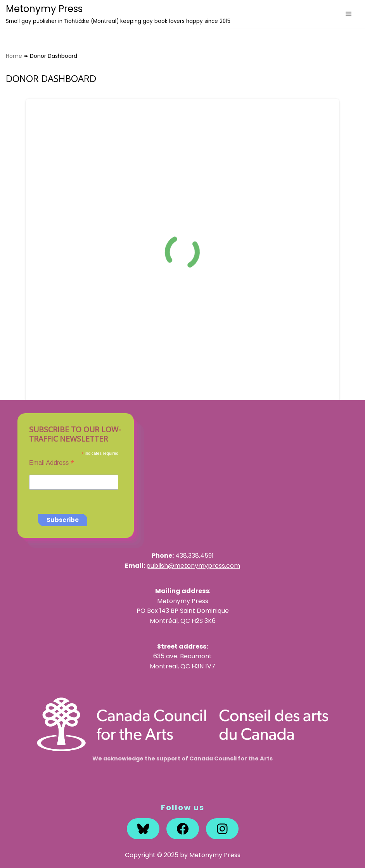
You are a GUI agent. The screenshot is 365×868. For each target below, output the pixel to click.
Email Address (52, 463)
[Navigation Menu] (349, 14)
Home (14, 56)
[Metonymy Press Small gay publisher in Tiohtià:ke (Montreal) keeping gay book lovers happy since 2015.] (119, 14)
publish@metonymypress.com (193, 566)
